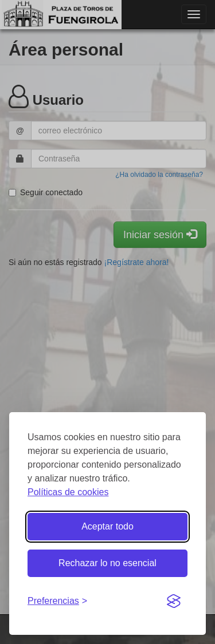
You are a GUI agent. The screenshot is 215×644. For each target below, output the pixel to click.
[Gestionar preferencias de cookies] (57, 601)
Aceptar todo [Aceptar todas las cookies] (107, 526)
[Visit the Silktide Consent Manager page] (174, 602)
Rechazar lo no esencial (107, 563)
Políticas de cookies (68, 492)
